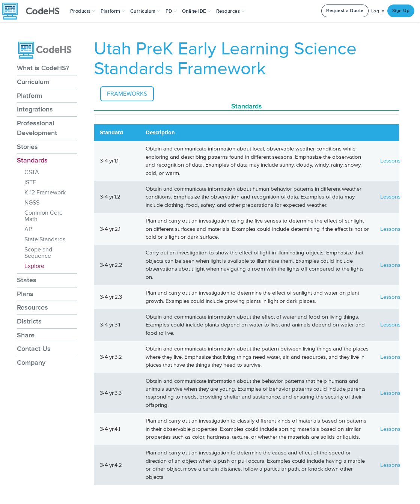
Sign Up (401, 11)
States (27, 280)
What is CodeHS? (43, 68)
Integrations (35, 109)
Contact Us (34, 349)
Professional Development (37, 128)
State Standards (45, 239)
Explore (34, 266)
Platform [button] (113, 11)
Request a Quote (345, 11)
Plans (25, 294)
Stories (27, 147)
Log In (378, 11)
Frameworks (127, 94)
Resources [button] (230, 11)
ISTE (30, 182)
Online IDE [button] (196, 11)
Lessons (390, 161)
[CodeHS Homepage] (34, 11)
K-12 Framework (45, 193)
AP (28, 229)
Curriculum (33, 82)
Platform (30, 96)
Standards (32, 160)
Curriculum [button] (145, 11)
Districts (29, 321)
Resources (32, 307)
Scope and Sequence (38, 253)
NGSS (32, 203)
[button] (83, 11)
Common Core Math (44, 216)
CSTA (32, 172)
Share (26, 335)
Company (31, 363)
